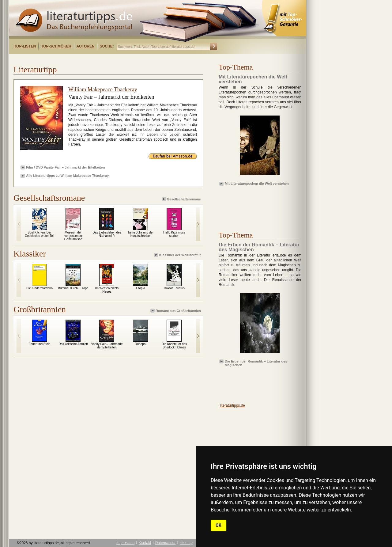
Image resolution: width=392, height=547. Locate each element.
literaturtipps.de (232, 405)
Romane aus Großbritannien (176, 311)
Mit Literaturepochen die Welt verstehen (257, 184)
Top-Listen (25, 46)
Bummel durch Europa (73, 288)
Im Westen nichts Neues (107, 290)
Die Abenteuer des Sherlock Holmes (174, 346)
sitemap (186, 543)
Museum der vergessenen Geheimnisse (73, 236)
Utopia (141, 288)
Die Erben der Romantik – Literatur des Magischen (256, 363)
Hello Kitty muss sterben (174, 234)
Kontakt (145, 543)
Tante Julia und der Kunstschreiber (141, 234)
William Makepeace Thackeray (103, 89)
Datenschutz (166, 543)
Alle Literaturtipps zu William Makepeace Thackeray (67, 176)
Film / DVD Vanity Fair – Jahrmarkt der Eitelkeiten (65, 167)
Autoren (86, 46)
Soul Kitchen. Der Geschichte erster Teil (40, 234)
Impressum (125, 543)
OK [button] (219, 525)
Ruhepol (140, 344)
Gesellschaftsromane (182, 199)
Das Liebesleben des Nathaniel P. (107, 234)
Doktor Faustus (174, 288)
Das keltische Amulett (73, 344)
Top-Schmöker (56, 46)
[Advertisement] (88, 59)
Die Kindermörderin (40, 288)
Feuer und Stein (39, 344)
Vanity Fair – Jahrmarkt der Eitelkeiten (107, 346)
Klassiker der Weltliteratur (178, 255)
